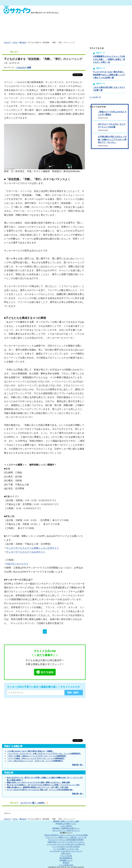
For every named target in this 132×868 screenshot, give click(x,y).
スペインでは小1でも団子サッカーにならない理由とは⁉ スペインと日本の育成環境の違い (40, 790)
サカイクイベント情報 (66, 837)
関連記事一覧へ (78, 765)
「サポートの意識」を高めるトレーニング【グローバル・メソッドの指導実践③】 (37, 756)
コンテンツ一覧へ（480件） (33, 803)
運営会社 (66, 863)
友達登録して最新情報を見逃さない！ (66, 828)
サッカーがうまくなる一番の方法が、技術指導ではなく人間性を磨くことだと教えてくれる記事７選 (109, 75)
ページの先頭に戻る (66, 865)
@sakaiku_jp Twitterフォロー (66, 824)
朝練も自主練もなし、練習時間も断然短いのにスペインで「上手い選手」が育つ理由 (38, 787)
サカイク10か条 (66, 856)
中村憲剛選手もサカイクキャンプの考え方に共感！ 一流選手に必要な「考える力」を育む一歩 (109, 59)
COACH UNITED (66, 835)
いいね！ (66, 826)
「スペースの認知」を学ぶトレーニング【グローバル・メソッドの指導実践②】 (36, 758)
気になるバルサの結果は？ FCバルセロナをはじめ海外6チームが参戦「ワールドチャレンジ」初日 (43, 785)
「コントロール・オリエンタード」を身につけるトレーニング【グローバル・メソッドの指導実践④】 (44, 754)
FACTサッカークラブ (17, 564)
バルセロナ (21, 68)
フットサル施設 (66, 849)
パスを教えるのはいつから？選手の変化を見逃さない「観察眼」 (30, 751)
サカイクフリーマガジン (66, 840)
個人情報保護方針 (66, 858)
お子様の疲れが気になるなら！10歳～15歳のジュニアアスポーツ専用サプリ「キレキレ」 (112, 139)
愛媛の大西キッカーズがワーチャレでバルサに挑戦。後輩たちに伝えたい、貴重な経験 (38, 782)
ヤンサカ (66, 851)
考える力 (23, 43)
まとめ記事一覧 (95, 97)
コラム (15, 43)
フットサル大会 (66, 847)
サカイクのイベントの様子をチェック (66, 830)
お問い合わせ (66, 853)
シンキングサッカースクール (66, 844)
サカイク (7, 43)
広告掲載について (66, 860)
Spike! (66, 842)
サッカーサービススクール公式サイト (26, 552)
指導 (29, 68)
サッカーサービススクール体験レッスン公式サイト (33, 548)
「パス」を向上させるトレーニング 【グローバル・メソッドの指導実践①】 (35, 761)
